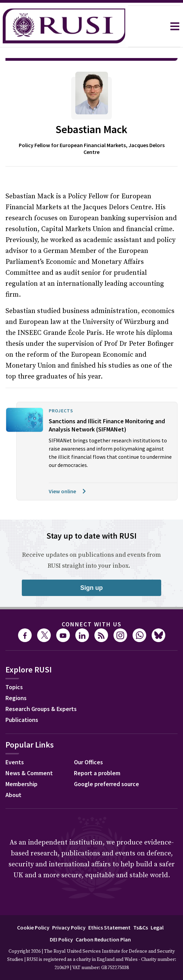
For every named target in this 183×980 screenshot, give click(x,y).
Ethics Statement (109, 908)
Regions (16, 679)
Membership (21, 765)
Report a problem (97, 754)
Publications (22, 701)
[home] (64, 26)
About (13, 776)
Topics (14, 668)
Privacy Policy (69, 908)
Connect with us (92, 605)
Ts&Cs (141, 908)
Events (15, 743)
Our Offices (88, 743)
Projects (61, 392)
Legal (157, 908)
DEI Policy (61, 920)
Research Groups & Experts (41, 690)
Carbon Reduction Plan (103, 920)
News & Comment (29, 754)
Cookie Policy (33, 908)
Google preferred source (106, 765)
